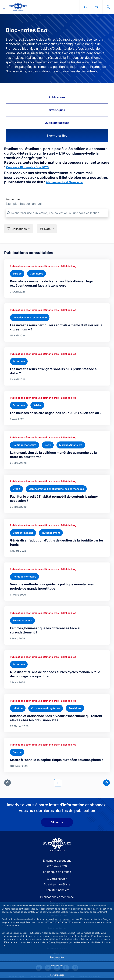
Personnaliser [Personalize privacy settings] (57, 975)
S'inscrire (57, 822)
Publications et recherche (57, 897)
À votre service (57, 879)
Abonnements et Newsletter (65, 182)
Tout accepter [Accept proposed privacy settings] (57, 957)
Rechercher (13, 199)
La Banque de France (57, 872)
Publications (57, 97)
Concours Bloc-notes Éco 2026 (27, 167)
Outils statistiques (57, 123)
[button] (19, 229)
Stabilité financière (57, 890)
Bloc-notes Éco (57, 136)
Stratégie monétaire (57, 884)
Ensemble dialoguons (57, 861)
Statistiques (57, 110)
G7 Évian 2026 (57, 866)
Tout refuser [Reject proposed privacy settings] (57, 966)
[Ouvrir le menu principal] (5, 7)
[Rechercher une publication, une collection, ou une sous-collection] (57, 213)
